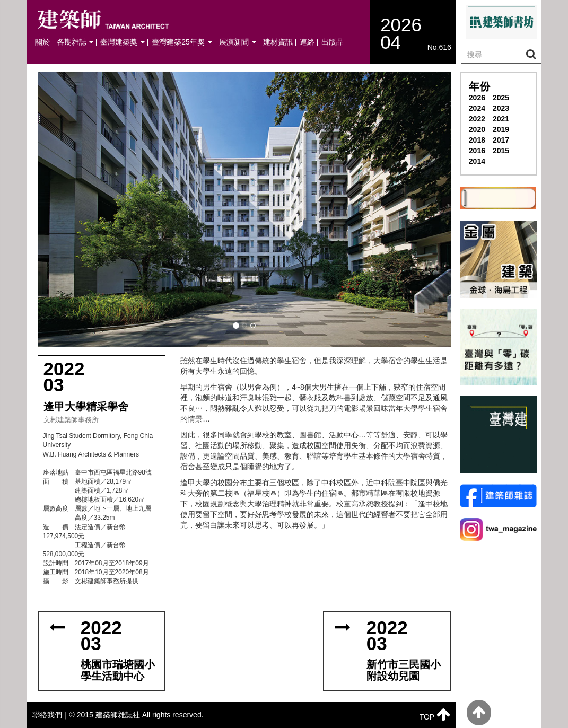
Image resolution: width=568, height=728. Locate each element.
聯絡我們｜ (51, 715)
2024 (477, 108)
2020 (477, 129)
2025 (501, 98)
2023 (501, 108)
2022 (477, 119)
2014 (477, 161)
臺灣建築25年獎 (182, 42)
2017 (501, 140)
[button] (244, 209)
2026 (477, 98)
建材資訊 (278, 42)
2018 (477, 140)
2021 (501, 119)
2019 (501, 129)
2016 (477, 151)
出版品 (333, 42)
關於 (42, 42)
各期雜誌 (75, 42)
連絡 (307, 42)
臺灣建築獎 (123, 42)
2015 (501, 151)
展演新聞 (238, 42)
